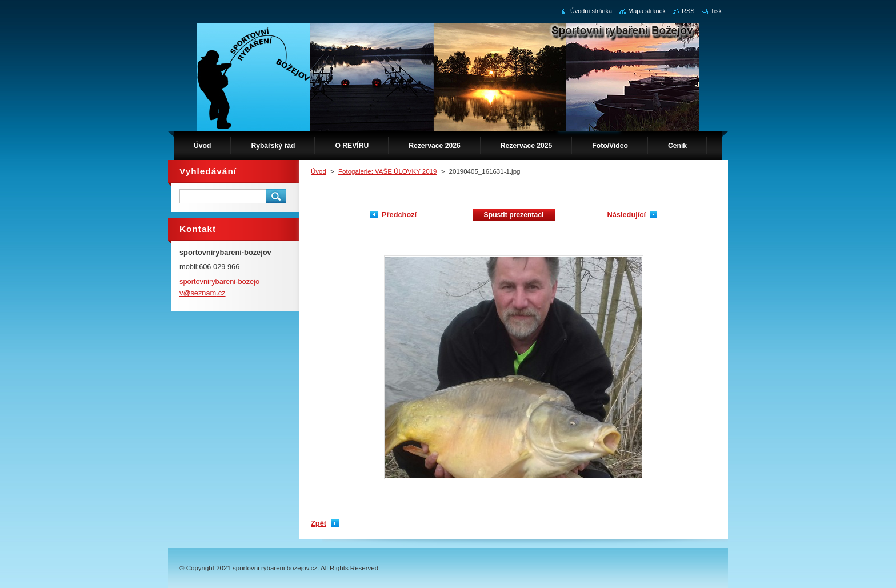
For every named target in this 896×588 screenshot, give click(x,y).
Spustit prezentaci (514, 215)
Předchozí (399, 215)
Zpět (319, 523)
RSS (688, 11)
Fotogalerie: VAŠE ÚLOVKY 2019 (387, 171)
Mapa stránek (647, 11)
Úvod (319, 171)
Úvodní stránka (591, 11)
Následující (626, 215)
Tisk (716, 11)
